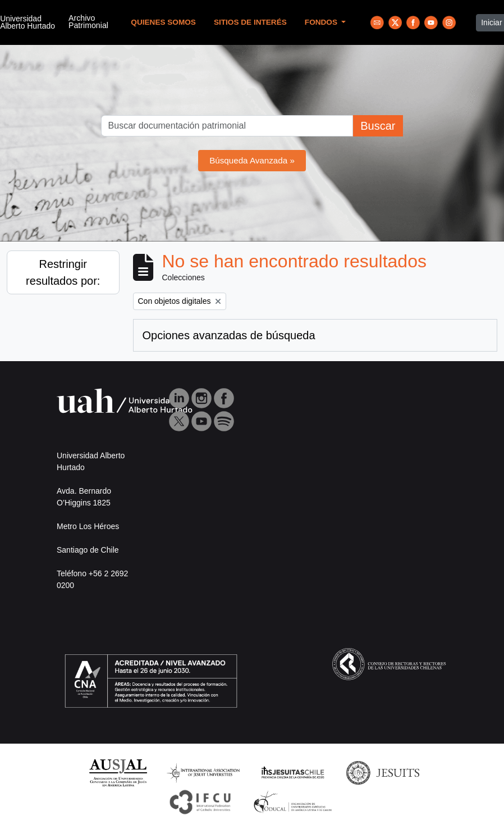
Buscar (378, 126)
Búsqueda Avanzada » (252, 160)
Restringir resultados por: (63, 272)
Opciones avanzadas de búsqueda (229, 335)
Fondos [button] (322, 22)
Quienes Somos (163, 22)
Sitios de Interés (250, 22)
